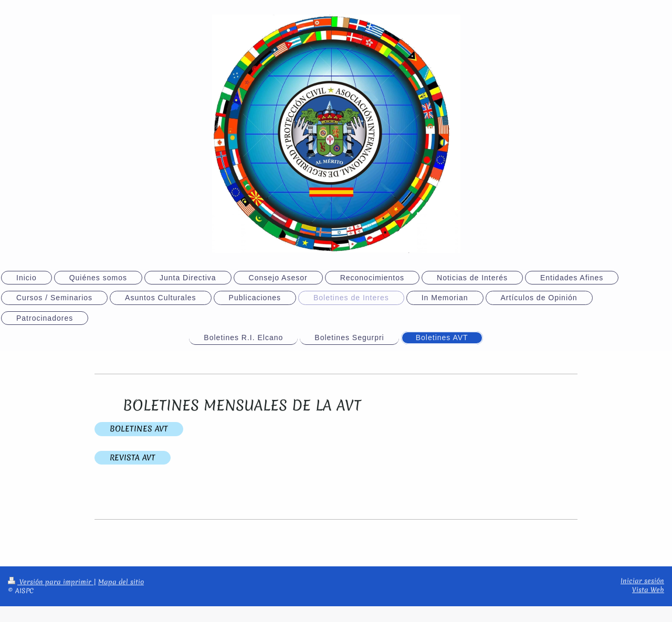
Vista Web (648, 590)
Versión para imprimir (51, 582)
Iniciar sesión (642, 581)
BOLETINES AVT (139, 429)
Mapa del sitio (121, 582)
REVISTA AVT (133, 458)
